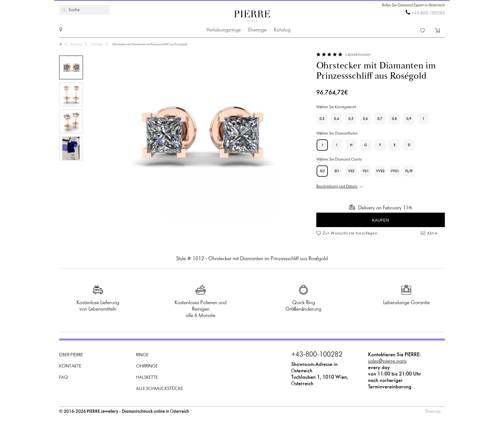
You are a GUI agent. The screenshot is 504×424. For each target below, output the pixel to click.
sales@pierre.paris (387, 361)
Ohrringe (147, 366)
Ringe (142, 355)
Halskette (147, 378)
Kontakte (70, 366)
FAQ (63, 378)
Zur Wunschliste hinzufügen (350, 234)
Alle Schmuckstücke (159, 389)
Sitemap (433, 412)
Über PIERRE (71, 355)
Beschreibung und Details (337, 187)
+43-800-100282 (428, 13)
